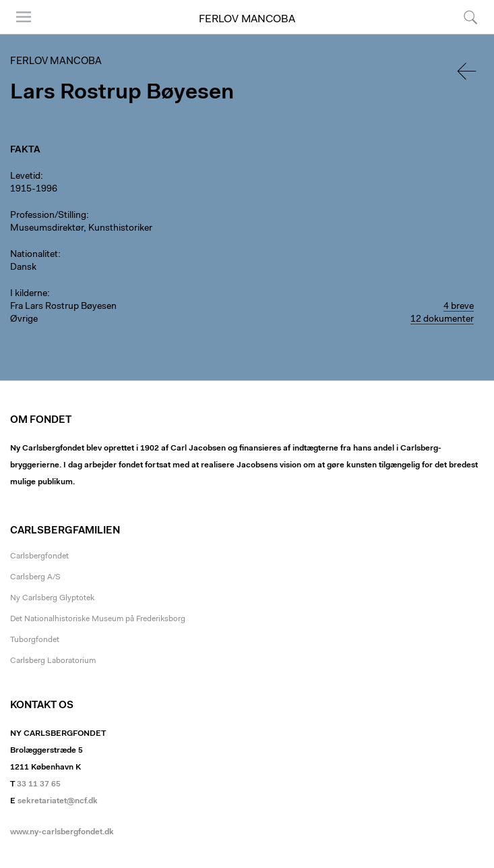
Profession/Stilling (48, 216)
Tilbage (468, 71)
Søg (470, 17)
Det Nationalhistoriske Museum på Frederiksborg (98, 619)
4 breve (459, 307)
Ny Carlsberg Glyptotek (52, 598)
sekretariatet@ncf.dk (58, 801)
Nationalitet (34, 255)
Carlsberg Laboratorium (53, 661)
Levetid (25, 177)
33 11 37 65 (39, 784)
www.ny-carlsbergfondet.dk (62, 832)
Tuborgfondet (35, 640)
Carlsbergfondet (39, 556)
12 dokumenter (442, 320)
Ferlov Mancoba (247, 20)
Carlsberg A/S (35, 577)
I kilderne (29, 294)
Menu (24, 17)
